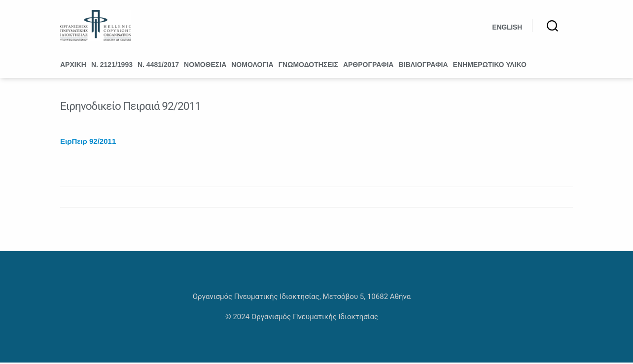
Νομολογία (252, 66)
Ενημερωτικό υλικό (490, 66)
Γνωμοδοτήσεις (308, 66)
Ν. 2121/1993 (112, 66)
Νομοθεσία (205, 66)
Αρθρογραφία (369, 66)
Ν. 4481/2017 (158, 66)
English (507, 28)
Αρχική (73, 66)
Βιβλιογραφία (423, 66)
